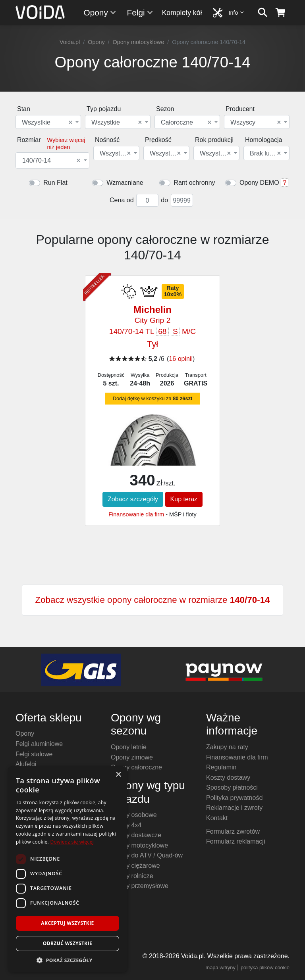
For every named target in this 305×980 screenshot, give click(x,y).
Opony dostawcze (136, 835)
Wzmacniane (125, 183)
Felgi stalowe (34, 754)
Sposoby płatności (232, 787)
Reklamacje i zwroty (234, 808)
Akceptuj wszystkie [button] (67, 923)
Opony (100, 12)
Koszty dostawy (228, 778)
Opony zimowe (132, 757)
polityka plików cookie (265, 968)
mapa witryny (221, 968)
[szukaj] (263, 13)
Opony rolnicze (132, 876)
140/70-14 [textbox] (51, 161)
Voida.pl (70, 42)
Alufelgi (26, 764)
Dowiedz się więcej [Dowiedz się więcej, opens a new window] (72, 842)
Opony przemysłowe (140, 886)
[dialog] (68, 869)
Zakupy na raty (227, 747)
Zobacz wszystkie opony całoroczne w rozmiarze (152, 600)
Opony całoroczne (136, 767)
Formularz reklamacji (236, 841)
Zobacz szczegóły (133, 499)
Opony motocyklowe (139, 42)
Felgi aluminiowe (39, 744)
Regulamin (221, 767)
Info (237, 12)
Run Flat (55, 183)
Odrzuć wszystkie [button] (68, 943)
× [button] (118, 775)
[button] (68, 960)
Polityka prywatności (235, 798)
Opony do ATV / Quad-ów (147, 855)
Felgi (140, 12)
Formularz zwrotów (233, 831)
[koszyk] (281, 13)
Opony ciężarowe (135, 866)
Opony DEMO (259, 183)
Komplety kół (182, 13)
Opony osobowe (134, 815)
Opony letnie (129, 747)
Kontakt (217, 818)
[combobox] (48, 122)
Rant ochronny (194, 183)
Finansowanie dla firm (136, 514)
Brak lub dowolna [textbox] (266, 153)
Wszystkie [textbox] (47, 123)
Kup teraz (184, 499)
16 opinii (181, 359)
